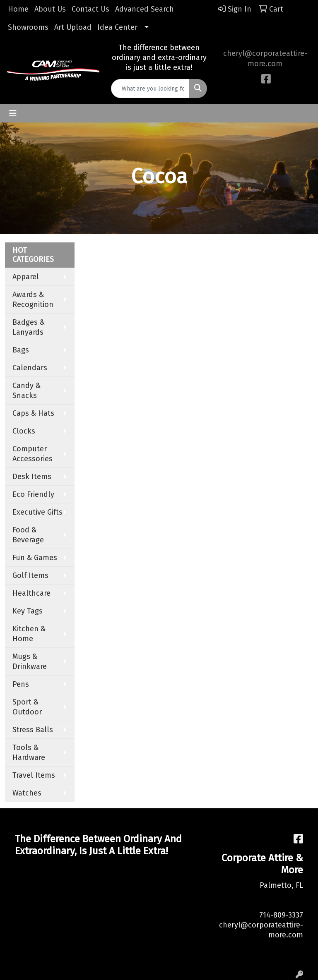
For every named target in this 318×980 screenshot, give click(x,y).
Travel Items (34, 775)
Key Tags (28, 611)
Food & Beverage (28, 535)
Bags (21, 350)
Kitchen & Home (29, 634)
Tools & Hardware (29, 752)
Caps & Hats (33, 413)
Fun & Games (35, 558)
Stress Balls (33, 730)
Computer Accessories (33, 454)
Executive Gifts (37, 512)
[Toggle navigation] (13, 113)
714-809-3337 (281, 915)
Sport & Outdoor (27, 707)
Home (18, 9)
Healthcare (31, 593)
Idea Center (117, 27)
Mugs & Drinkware (30, 661)
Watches (27, 793)
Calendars (30, 368)
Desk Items (32, 477)
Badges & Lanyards (29, 327)
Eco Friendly (33, 494)
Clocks (24, 431)
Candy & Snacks (26, 391)
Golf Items (30, 575)
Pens (21, 684)
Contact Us (90, 9)
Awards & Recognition (33, 300)
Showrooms (28, 27)
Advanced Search (145, 9)
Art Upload (73, 27)
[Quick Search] (150, 89)
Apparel (26, 277)
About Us (50, 9)
